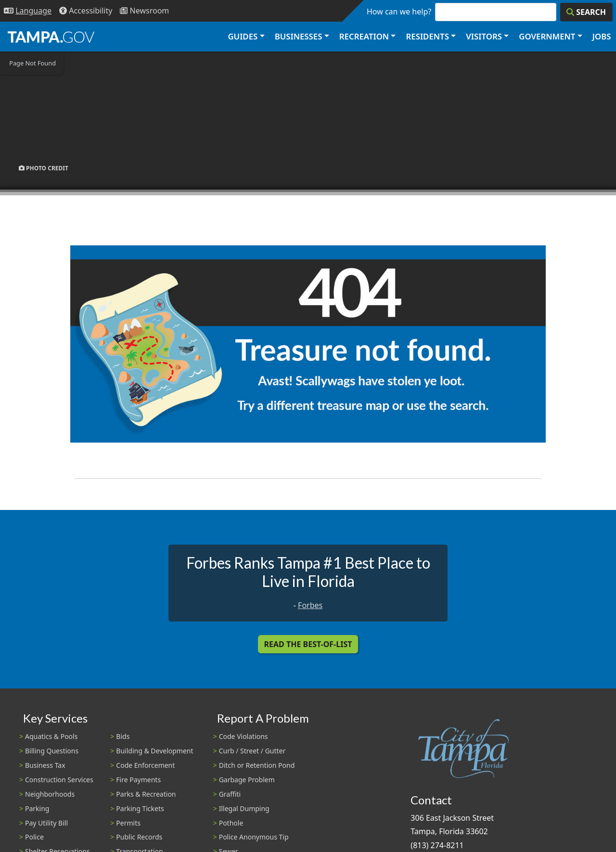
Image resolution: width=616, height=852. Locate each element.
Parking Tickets (140, 808)
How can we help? (399, 12)
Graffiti (230, 794)
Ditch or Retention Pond (257, 765)
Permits (128, 823)
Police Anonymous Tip (254, 837)
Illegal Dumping (244, 808)
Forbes (310, 605)
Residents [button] (428, 36)
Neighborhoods (50, 794)
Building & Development (154, 751)
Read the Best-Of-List (308, 644)
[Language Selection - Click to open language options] (28, 11)
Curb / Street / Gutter (252, 751)
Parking (37, 808)
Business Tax (45, 765)
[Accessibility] (86, 11)
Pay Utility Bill (46, 823)
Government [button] (547, 36)
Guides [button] (243, 36)
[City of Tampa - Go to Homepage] (51, 37)
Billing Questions (52, 751)
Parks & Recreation (146, 794)
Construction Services (59, 780)
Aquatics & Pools (51, 736)
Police (34, 837)
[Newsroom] (144, 11)
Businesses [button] (299, 36)
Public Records (139, 837)
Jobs (602, 36)
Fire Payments (138, 780)
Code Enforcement (145, 765)
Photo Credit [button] (44, 168)
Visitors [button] (484, 36)
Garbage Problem (247, 780)
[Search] (586, 12)
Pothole (231, 823)
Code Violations (244, 736)
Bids (123, 736)
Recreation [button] (364, 36)
